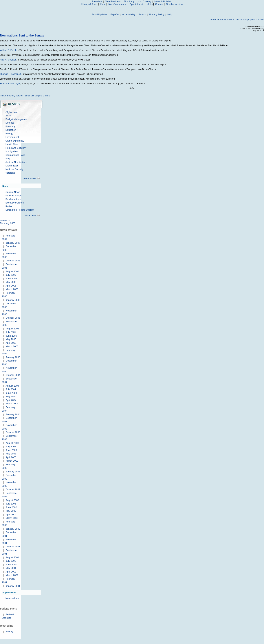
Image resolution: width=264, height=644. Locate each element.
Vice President (113, 1)
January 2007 (13, 243)
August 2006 (12, 271)
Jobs (150, 4)
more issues (30, 178)
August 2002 (12, 500)
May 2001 (11, 568)
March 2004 (12, 404)
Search (142, 14)
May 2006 (11, 282)
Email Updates (99, 14)
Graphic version (174, 4)
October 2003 (13, 432)
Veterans (10, 173)
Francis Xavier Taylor (10, 84)
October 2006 (13, 261)
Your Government (117, 4)
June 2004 (11, 393)
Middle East (12, 166)
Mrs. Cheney (144, 1)
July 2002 (11, 504)
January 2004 (13, 414)
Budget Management (17, 119)
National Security (14, 169)
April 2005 (11, 343)
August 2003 (12, 443)
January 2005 (13, 357)
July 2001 (11, 561)
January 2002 (13, 529)
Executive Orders (15, 203)
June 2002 (11, 507)
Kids (102, 4)
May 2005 (11, 339)
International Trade (15, 155)
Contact (159, 4)
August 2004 (12, 386)
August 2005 (12, 329)
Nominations (12, 598)
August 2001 (12, 557)
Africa (9, 116)
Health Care (12, 144)
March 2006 (12, 289)
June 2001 (11, 565)
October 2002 (13, 489)
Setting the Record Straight (20, 210)
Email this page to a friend (250, 20)
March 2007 (6, 220)
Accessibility (129, 14)
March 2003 (12, 461)
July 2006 (11, 275)
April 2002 (11, 514)
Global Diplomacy (15, 141)
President (97, 1)
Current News (13, 192)
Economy (10, 126)
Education (11, 130)
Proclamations (13, 199)
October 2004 (13, 375)
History (9, 631)
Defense (10, 123)
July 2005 (11, 332)
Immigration (12, 151)
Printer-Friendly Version (222, 20)
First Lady (129, 1)
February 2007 (8, 223)
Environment (12, 137)
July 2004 (11, 389)
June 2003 (11, 450)
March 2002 (12, 518)
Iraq (8, 158)
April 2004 (11, 400)
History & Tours (89, 4)
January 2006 (13, 300)
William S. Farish (8, 50)
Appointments (137, 4)
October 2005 (13, 318)
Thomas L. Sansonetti (11, 74)
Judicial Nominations (16, 162)
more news (30, 215)
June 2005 (11, 336)
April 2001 (11, 572)
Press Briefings (13, 196)
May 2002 (11, 511)
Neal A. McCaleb (8, 60)
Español (115, 14)
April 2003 (11, 457)
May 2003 (11, 454)
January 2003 (13, 472)
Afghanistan (12, 112)
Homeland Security (16, 148)
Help (170, 14)
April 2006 (11, 286)
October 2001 (13, 547)
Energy (9, 134)
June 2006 (11, 279)
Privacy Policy (157, 14)
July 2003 (11, 446)
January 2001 (13, 586)
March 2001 (12, 575)
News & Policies (163, 1)
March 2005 (12, 346)
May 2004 (11, 396)
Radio (9, 206)
